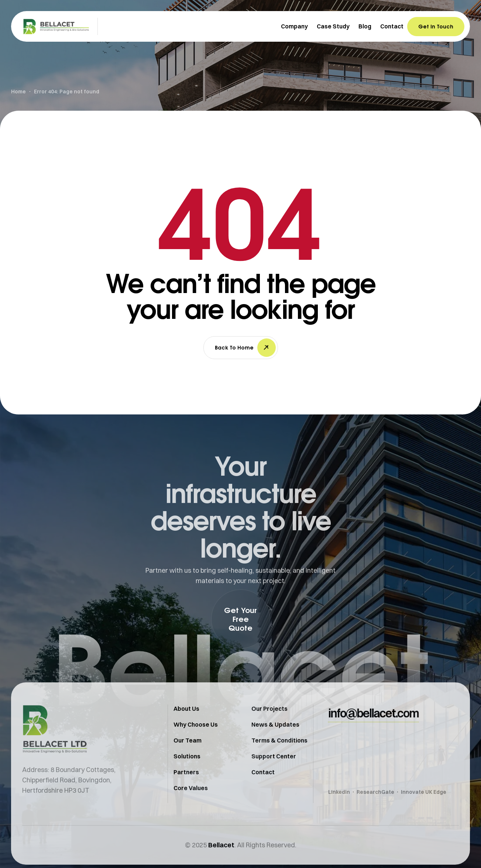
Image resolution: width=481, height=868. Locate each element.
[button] (241, 619)
